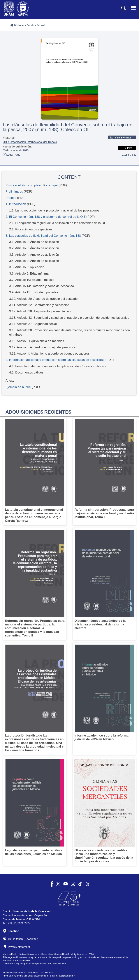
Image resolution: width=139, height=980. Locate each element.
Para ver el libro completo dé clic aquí (32, 185)
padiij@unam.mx (67, 976)
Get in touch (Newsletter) (21, 939)
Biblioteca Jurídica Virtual (28, 25)
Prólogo (11, 198)
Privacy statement (17, 947)
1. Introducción (16, 204)
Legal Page (12, 155)
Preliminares (14, 192)
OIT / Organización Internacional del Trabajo (30, 142)
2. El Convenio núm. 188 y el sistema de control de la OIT (45, 217)
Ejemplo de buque (18, 387)
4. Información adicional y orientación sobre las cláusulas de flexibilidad (55, 360)
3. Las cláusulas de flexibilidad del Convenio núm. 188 (43, 236)
